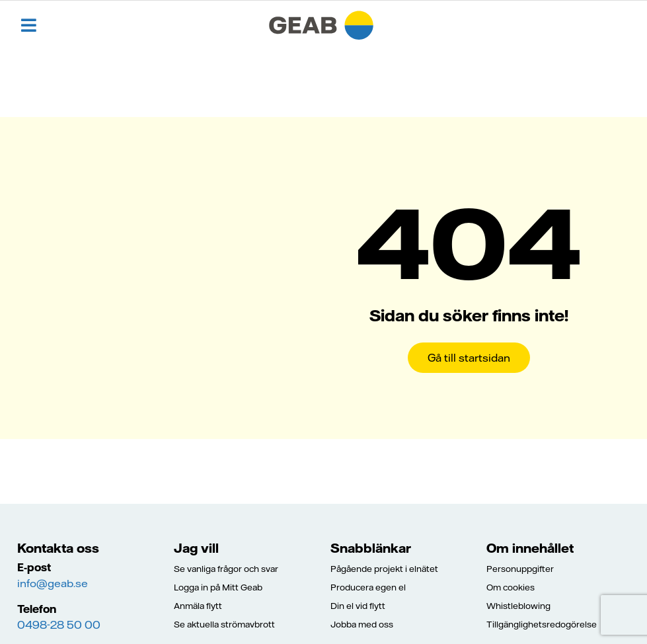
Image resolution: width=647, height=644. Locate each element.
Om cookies (511, 587)
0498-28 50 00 (59, 625)
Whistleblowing (518, 606)
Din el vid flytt (358, 606)
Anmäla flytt (198, 606)
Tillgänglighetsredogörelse (542, 624)
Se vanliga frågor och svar (226, 569)
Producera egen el (368, 587)
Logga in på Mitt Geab (218, 587)
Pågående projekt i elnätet (384, 569)
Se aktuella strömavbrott (224, 624)
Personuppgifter (520, 569)
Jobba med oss (362, 624)
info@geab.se (53, 583)
